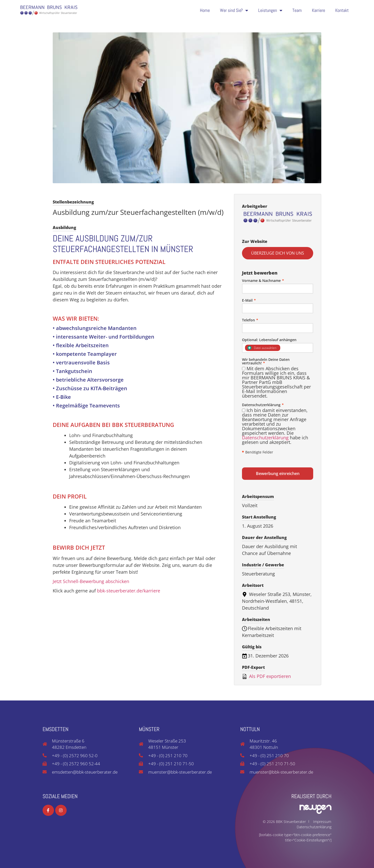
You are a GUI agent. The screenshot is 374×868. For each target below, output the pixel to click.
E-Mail (249, 300)
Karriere (319, 9)
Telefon (250, 320)
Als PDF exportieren (266, 676)
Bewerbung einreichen (278, 473)
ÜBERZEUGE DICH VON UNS (278, 253)
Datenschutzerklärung (265, 438)
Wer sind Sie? (234, 9)
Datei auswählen (262, 348)
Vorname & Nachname (263, 281)
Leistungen (270, 9)
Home (205, 9)
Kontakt (342, 9)
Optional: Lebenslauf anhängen (269, 340)
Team (297, 9)
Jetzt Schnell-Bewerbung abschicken (91, 581)
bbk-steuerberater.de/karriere (129, 591)
